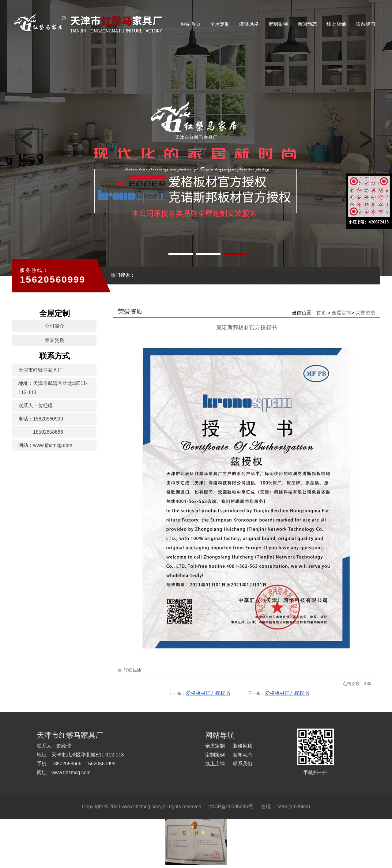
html (304, 807)
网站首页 (191, 24)
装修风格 (249, 24)
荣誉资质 (55, 340)
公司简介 (55, 326)
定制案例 (278, 24)
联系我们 (365, 24)
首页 (321, 313)
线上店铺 (336, 24)
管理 (266, 807)
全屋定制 (220, 24)
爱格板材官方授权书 (208, 693)
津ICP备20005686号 (231, 807)
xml (294, 807)
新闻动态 (307, 24)
